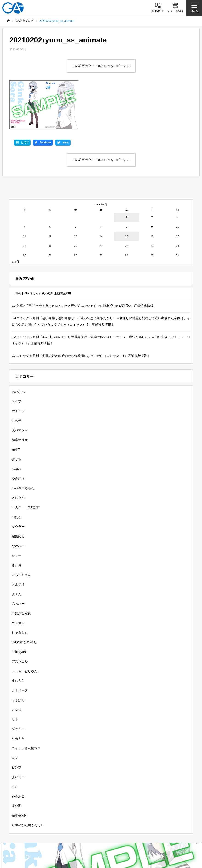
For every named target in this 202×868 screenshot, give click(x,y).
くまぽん (18, 657)
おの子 (17, 378)
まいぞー (18, 734)
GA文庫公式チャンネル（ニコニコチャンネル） (146, 839)
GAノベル (167, 814)
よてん (17, 551)
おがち (17, 416)
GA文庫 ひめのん (24, 599)
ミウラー (18, 484)
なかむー (18, 503)
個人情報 (97, 846)
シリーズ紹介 (80, 814)
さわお (17, 522)
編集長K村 (19, 773)
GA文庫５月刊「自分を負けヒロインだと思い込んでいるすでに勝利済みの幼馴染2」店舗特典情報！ (84, 263)
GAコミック (87, 822)
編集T (16, 407)
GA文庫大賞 (140, 814)
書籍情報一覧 (51, 814)
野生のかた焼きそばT (27, 782)
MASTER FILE (69, 846)
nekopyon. (19, 609)
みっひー (18, 561)
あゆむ (17, 426)
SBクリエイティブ (25, 839)
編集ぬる (18, 494)
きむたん (18, 455)
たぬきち (18, 696)
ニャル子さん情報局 (26, 705)
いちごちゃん (21, 532)
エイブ (17, 359)
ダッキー (18, 686)
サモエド (18, 368)
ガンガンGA (115, 822)
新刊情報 (24, 814)
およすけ (18, 542)
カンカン (18, 580)
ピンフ (17, 725)
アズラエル (20, 619)
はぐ (15, 715)
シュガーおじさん (25, 628)
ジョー (17, 513)
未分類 (17, 763)
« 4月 (16, 219)
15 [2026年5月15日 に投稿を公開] (126, 194)
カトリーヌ (20, 648)
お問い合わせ (123, 846)
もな (15, 744)
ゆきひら (18, 436)
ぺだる (17, 474)
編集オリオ (20, 397)
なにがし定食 (21, 571)
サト (15, 677)
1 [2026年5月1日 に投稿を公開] (126, 175)
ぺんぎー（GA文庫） (27, 465)
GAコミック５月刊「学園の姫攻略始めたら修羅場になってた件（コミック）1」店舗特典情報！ (81, 313)
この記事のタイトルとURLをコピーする (101, 66)
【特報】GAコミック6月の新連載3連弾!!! (41, 251)
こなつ (17, 667)
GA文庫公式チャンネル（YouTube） (75, 839)
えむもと (18, 638)
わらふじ (18, 754)
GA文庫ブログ (111, 814)
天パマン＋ (20, 388)
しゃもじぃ (20, 590)
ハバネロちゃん (23, 445)
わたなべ (18, 349)
